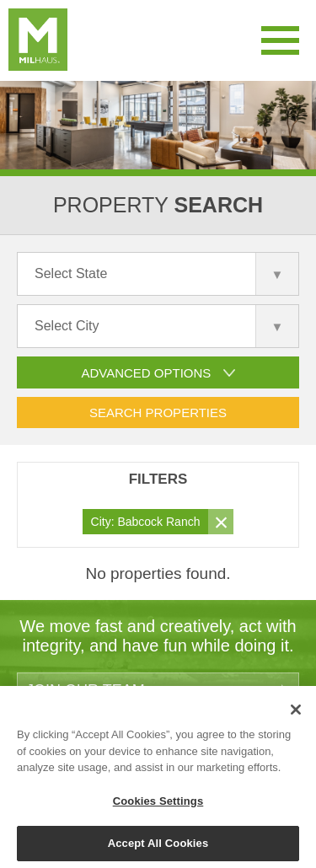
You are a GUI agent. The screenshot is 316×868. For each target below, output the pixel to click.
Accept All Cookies (158, 848)
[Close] (296, 714)
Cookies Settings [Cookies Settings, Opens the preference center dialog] (158, 805)
